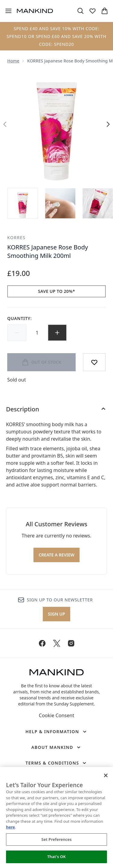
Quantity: (20, 318)
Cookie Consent (56, 715)
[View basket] (105, 11)
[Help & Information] (56, 732)
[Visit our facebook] (42, 643)
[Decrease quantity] (17, 333)
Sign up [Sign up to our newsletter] (56, 614)
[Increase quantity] (57, 333)
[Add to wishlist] (94, 362)
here (11, 827)
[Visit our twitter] (57, 643)
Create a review (56, 555)
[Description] (56, 409)
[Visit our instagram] (71, 643)
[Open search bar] (80, 11)
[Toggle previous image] (5, 124)
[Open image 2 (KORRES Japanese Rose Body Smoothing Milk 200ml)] (60, 203)
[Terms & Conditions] (57, 763)
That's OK (56, 857)
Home (13, 61)
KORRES (16, 238)
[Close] (106, 775)
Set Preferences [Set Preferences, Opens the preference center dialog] (56, 839)
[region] (56, 817)
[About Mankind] (56, 747)
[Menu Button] (8, 11)
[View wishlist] (93, 11)
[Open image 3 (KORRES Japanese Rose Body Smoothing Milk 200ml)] (98, 203)
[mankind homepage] (35, 11)
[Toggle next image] (108, 124)
